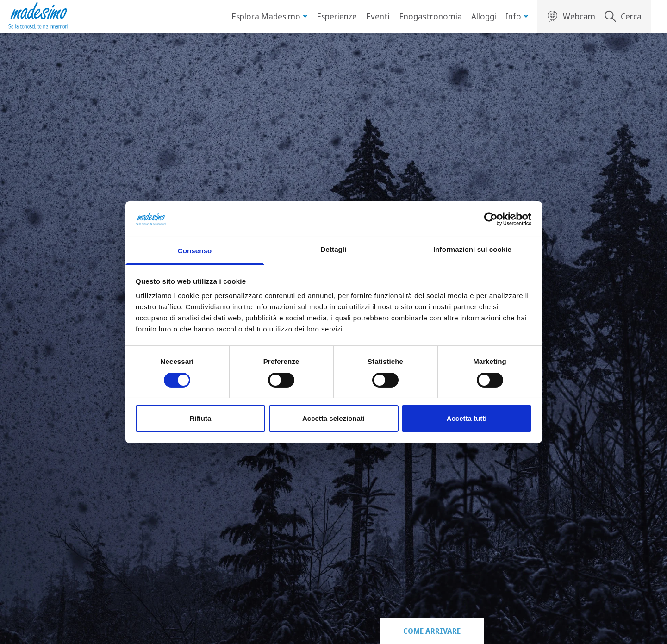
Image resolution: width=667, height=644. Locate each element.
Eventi (378, 16)
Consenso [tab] (195, 251)
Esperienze (337, 16)
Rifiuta (201, 418)
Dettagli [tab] (334, 249)
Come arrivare (432, 631)
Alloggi (484, 16)
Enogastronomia (430, 16)
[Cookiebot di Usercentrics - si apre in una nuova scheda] (491, 219)
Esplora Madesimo (269, 16)
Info (517, 16)
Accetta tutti (467, 418)
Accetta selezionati (333, 418)
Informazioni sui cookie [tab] (472, 249)
